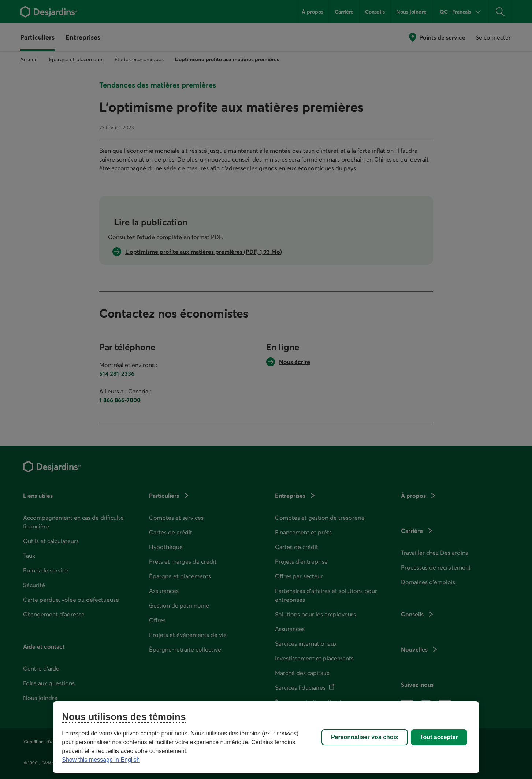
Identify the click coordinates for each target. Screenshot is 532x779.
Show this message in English (101, 760)
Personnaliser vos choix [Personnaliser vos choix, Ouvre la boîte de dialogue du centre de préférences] (365, 737)
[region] (266, 737)
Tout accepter (439, 737)
